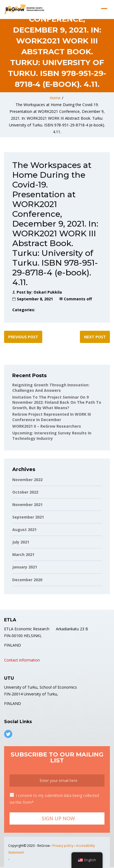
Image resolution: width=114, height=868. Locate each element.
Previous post (23, 337)
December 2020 (27, 580)
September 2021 (28, 517)
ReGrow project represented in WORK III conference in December (52, 417)
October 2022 (25, 492)
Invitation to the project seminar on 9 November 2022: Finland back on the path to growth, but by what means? (57, 402)
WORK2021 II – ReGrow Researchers (47, 426)
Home (55, 98)
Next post (95, 337)
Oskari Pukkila (48, 292)
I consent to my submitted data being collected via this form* (54, 799)
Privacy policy (63, 846)
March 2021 (23, 554)
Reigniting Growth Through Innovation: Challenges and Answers (51, 388)
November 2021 (27, 505)
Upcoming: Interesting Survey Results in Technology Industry (52, 436)
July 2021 (21, 542)
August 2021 (24, 530)
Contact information (22, 660)
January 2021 (25, 567)
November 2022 (27, 480)
